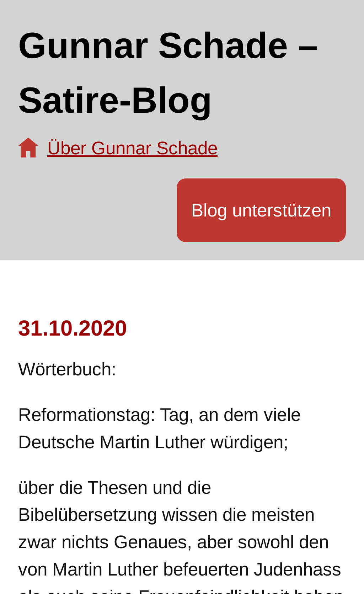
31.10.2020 (73, 328)
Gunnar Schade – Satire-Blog (168, 73)
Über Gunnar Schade (132, 148)
